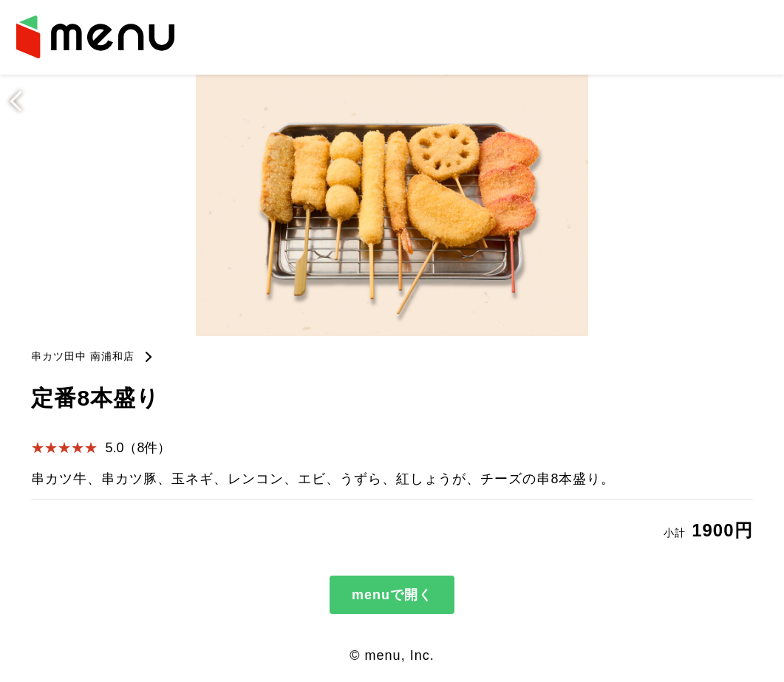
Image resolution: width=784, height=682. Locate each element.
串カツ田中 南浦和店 (83, 356)
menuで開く (392, 595)
